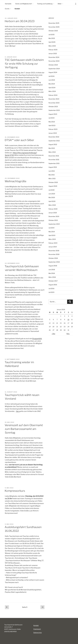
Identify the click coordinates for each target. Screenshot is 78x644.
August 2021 (53, 167)
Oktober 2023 (53, 107)
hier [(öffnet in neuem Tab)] (18, 411)
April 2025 (52, 42)
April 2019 (52, 235)
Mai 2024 (52, 84)
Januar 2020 (53, 213)
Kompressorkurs (15, 491)
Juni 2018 (52, 270)
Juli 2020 (52, 190)
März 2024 (52, 91)
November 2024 (54, 61)
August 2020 (53, 186)
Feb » (68, 334)
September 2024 (54, 69)
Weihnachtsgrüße (15, 181)
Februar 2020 (53, 209)
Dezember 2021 (54, 156)
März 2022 (52, 152)
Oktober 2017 (53, 281)
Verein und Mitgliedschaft (24, 4)
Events (8, 9)
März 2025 (52, 46)
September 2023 (54, 110)
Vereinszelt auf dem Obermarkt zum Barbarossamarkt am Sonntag (24, 429)
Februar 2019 (53, 243)
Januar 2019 (53, 247)
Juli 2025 (51, 35)
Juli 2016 (51, 288)
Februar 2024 (53, 95)
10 (68, 320)
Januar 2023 (53, 133)
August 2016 (53, 285)
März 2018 (52, 277)
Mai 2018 (52, 273)
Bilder (61, 4)
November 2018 (54, 254)
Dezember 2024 (54, 57)
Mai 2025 (52, 38)
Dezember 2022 (54, 137)
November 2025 (54, 27)
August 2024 (53, 72)
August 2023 (53, 114)
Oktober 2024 (53, 65)
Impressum (37, 629)
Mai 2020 (52, 197)
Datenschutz (38, 632)
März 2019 (52, 239)
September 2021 (54, 163)
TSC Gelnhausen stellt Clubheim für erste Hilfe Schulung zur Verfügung (24, 64)
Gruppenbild (37, 339)
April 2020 (52, 201)
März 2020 (52, 205)
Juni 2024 (52, 80)
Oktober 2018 (53, 258)
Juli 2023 (51, 118)
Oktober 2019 (53, 220)
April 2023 (52, 125)
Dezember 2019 (54, 216)
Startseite (8, 4)
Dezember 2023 (54, 99)
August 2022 (53, 144)
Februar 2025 (53, 50)
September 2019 (54, 224)
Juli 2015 (51, 292)
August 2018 (53, 266)
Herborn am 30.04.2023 (20, 21)
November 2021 (54, 160)
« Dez (53, 334)
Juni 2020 (52, 194)
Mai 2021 (52, 175)
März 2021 (52, 178)
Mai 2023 (52, 122)
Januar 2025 (53, 53)
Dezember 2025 (54, 23)
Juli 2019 (51, 228)
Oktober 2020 (53, 182)
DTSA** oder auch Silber (19, 140)
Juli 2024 (51, 76)
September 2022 (54, 141)
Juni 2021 (52, 171)
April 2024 (52, 88)
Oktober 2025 (53, 31)
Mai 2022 (52, 148)
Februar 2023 (53, 129)
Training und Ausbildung (46, 4)
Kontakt (17, 9)
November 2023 (54, 103)
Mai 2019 (52, 232)
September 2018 (54, 262)
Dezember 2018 (54, 251)
